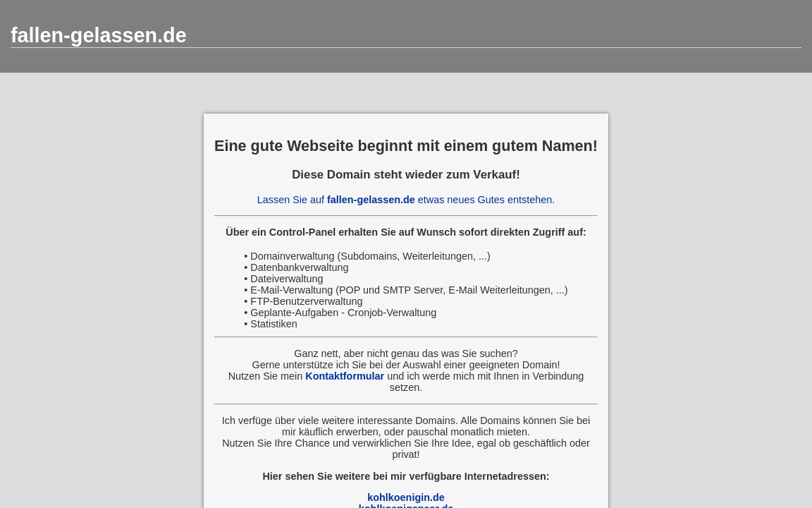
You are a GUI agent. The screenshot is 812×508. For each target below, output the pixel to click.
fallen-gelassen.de (99, 35)
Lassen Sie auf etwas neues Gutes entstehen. (406, 200)
